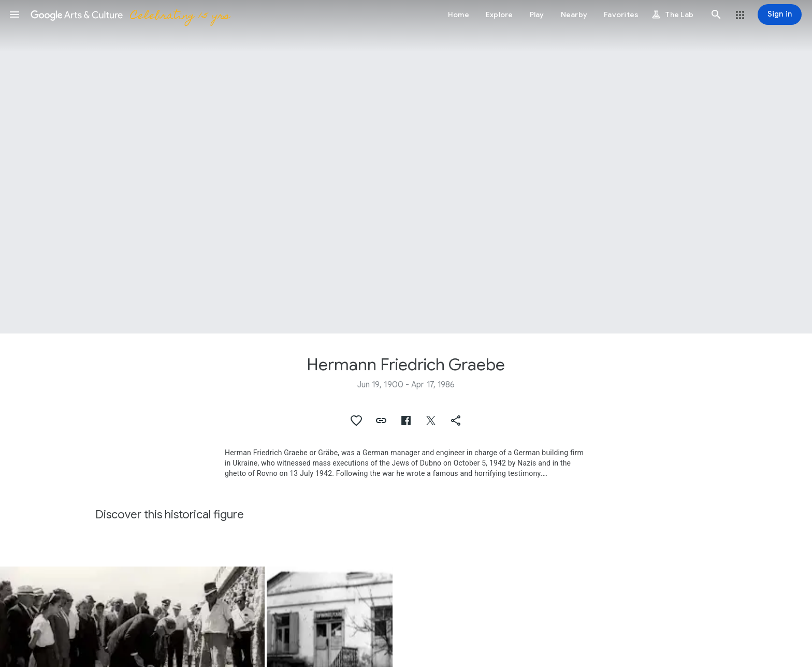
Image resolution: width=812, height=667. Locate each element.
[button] (15, 15)
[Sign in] (780, 15)
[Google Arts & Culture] (130, 15)
